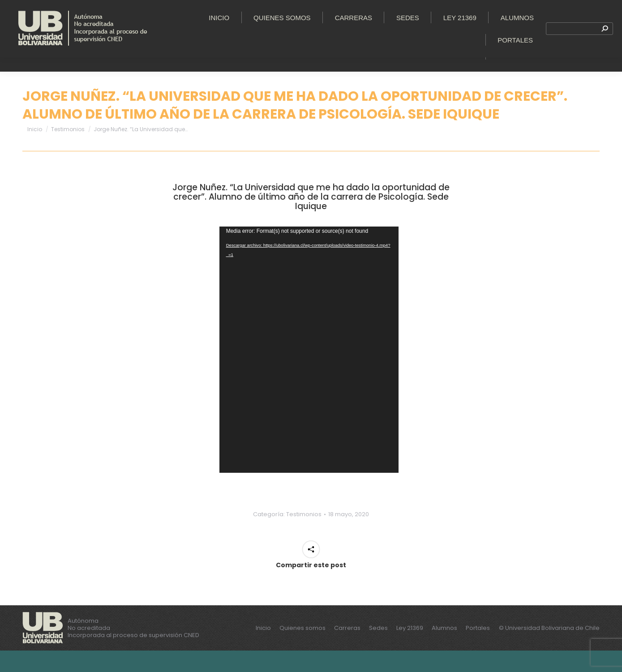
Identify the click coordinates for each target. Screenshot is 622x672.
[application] (309, 371)
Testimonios (304, 536)
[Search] (579, 57)
